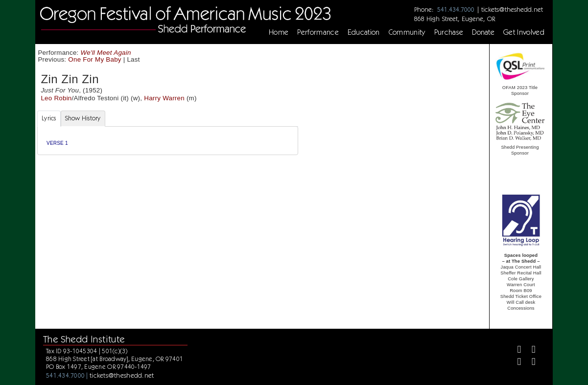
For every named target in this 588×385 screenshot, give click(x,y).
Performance (318, 32)
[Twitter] (529, 351)
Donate (483, 32)
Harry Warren (164, 98)
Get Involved (524, 32)
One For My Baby (94, 59)
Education (364, 32)
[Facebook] (515, 351)
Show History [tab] (83, 118)
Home (279, 32)
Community (407, 32)
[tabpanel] (168, 141)
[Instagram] (515, 363)
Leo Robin (56, 98)
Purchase (449, 32)
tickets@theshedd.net (512, 9)
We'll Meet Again (106, 53)
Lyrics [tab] (49, 118)
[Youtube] (529, 363)
